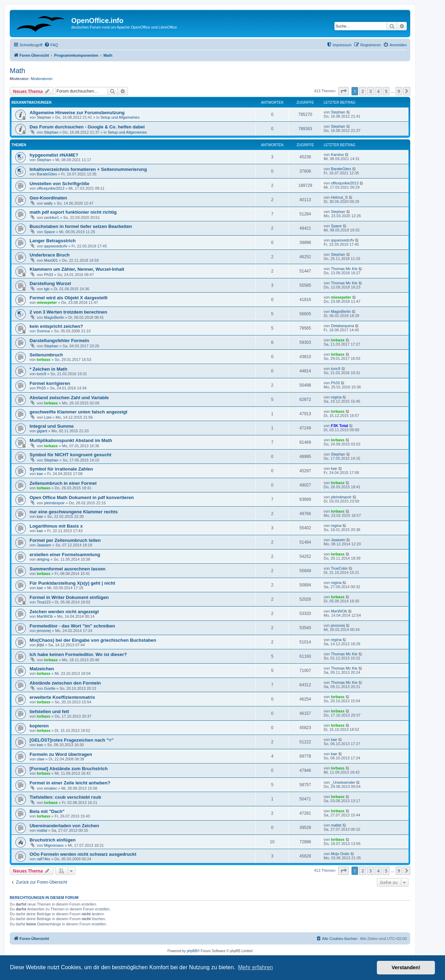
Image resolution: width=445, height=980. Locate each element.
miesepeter (47, 302)
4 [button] (378, 91)
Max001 (51, 260)
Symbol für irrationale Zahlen (61, 469)
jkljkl (41, 645)
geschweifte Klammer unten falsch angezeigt (78, 412)
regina (336, 397)
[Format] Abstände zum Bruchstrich (68, 769)
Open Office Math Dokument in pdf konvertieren (82, 497)
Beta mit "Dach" (47, 811)
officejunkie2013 (51, 188)
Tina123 (44, 602)
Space (50, 232)
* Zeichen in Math (48, 369)
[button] (343, 91)
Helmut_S (339, 197)
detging (43, 559)
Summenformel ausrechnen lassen (67, 569)
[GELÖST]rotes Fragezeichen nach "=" (72, 740)
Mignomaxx (54, 845)
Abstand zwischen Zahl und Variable (69, 398)
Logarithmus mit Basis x (56, 526)
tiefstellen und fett (49, 712)
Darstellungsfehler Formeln (59, 341)
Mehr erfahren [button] (255, 967)
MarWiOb (45, 616)
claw (41, 759)
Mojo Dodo (340, 854)
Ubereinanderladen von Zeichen (64, 826)
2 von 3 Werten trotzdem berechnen (68, 312)
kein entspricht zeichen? (56, 326)
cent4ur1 (52, 218)
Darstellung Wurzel (50, 283)
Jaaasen (44, 545)
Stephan (44, 117)
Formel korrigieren (50, 383)
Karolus (337, 155)
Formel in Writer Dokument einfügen (69, 597)
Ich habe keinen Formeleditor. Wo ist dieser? (78, 654)
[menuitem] (51, 45)
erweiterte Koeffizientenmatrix (62, 697)
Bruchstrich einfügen (53, 840)
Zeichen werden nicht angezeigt (64, 612)
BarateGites (47, 174)
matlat (42, 830)
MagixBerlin (54, 317)
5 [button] (386, 91)
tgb (47, 289)
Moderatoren (42, 79)
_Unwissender (343, 782)
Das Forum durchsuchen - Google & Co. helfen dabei (87, 127)
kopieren (39, 726)
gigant (42, 431)
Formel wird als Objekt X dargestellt (68, 298)
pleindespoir (54, 503)
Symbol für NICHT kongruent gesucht (70, 455)
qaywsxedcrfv (56, 246)
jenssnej (44, 631)
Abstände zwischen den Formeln (65, 683)
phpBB (192, 951)
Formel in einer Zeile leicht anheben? (70, 783)
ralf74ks (44, 859)
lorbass (338, 340)
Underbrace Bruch (50, 255)
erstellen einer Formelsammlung (65, 555)
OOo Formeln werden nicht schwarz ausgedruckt (83, 854)
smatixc (51, 788)
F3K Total (339, 426)
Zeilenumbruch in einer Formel (63, 483)
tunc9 (42, 374)
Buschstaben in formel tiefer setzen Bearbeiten (81, 226)
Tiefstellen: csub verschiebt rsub (65, 797)
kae (40, 474)
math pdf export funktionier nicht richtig (73, 212)
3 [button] (370, 91)
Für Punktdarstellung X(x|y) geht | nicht (72, 583)
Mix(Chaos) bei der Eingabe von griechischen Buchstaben (93, 640)
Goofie (50, 688)
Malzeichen (42, 669)
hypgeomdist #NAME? (54, 155)
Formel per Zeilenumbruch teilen (65, 540)
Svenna (43, 331)
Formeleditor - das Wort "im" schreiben (72, 626)
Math (17, 71)
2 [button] (362, 91)
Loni (48, 417)
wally (48, 203)
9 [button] (399, 91)
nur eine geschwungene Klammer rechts (74, 512)
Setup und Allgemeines (120, 117)
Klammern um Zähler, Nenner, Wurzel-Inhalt (77, 269)
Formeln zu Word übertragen (61, 754)
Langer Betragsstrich (53, 241)
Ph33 (49, 275)
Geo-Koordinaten (48, 198)
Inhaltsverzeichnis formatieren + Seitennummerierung (88, 169)
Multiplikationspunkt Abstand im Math (71, 440)
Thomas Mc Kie (344, 269)
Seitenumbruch (46, 355)
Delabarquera (343, 326)
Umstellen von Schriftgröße (59, 184)
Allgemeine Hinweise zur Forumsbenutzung (77, 113)
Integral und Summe (52, 426)
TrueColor (339, 568)
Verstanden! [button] (406, 967)
